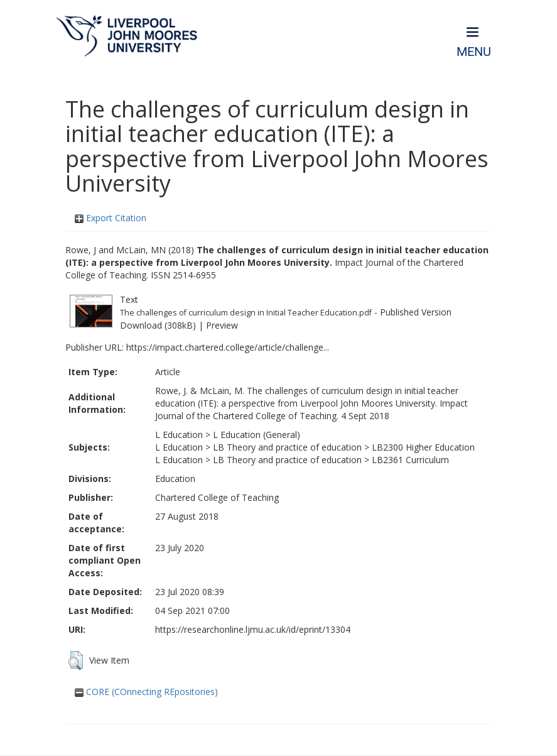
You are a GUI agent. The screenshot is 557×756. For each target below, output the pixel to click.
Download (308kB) (158, 325)
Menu (474, 52)
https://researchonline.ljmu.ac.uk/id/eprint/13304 (253, 629)
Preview (222, 325)
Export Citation (111, 218)
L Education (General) (257, 435)
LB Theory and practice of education (287, 447)
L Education (179, 435)
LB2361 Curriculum (410, 460)
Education (175, 479)
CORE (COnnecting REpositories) (146, 692)
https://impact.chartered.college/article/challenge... (228, 347)
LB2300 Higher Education (423, 447)
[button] (76, 660)
